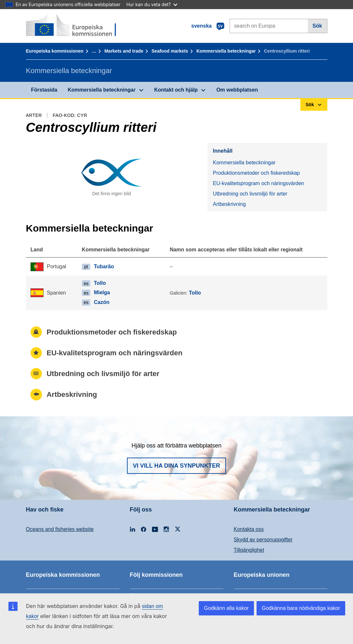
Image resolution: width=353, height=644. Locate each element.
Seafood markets (170, 51)
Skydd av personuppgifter (263, 540)
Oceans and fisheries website (60, 529)
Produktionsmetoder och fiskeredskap (256, 173)
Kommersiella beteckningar (226, 51)
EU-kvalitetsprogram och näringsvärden (258, 183)
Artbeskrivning (229, 204)
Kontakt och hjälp (176, 90)
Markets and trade (124, 51)
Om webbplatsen (237, 90)
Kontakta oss (249, 529)
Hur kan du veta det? (152, 4)
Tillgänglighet (249, 550)
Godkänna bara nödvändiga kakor (301, 608)
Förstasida (44, 90)
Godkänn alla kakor (226, 608)
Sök (317, 26)
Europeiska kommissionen (55, 51)
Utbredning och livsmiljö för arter (250, 194)
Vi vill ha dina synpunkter (176, 466)
